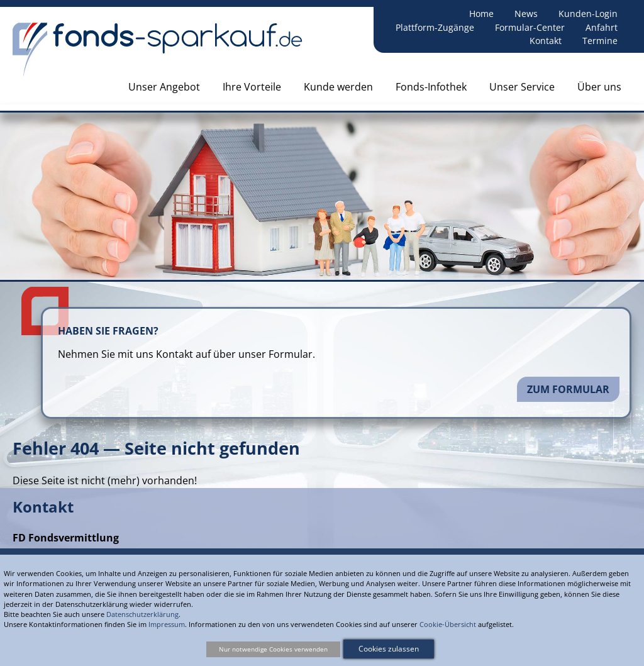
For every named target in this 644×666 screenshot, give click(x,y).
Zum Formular (568, 389)
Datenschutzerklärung (142, 614)
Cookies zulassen (389, 649)
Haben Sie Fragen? (108, 331)
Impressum (167, 624)
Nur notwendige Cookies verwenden (273, 649)
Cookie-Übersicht (448, 624)
